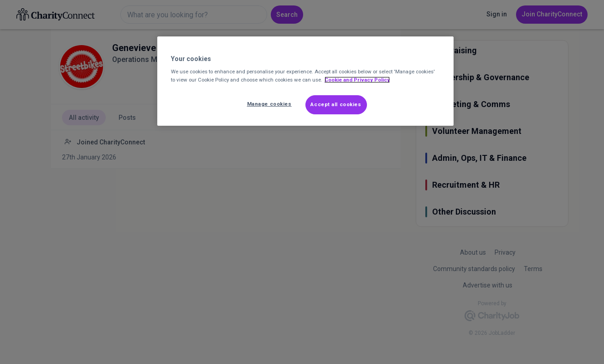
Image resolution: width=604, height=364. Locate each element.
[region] (305, 81)
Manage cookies (269, 104)
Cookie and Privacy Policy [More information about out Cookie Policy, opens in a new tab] (357, 80)
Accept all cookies (336, 104)
